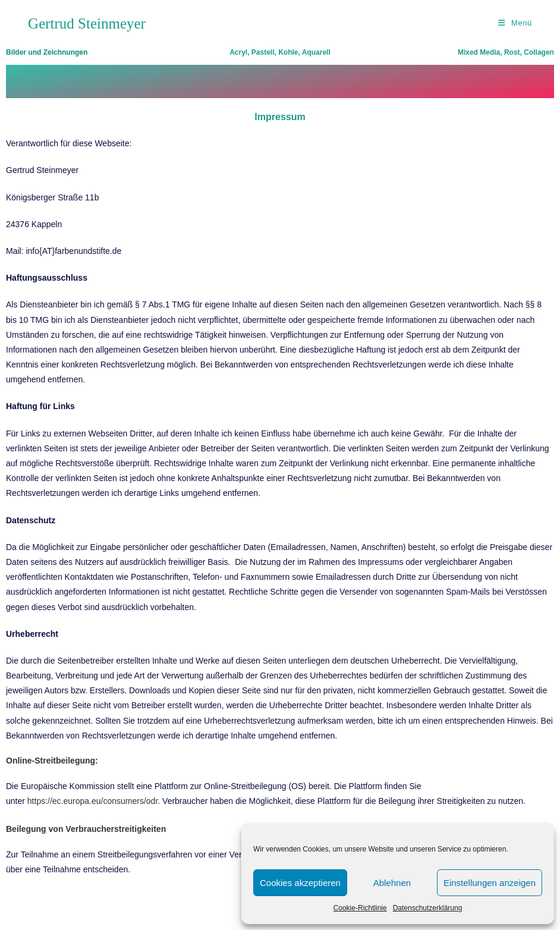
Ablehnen (392, 883)
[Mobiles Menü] (515, 23)
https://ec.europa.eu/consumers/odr (92, 801)
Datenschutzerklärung (428, 908)
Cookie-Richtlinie (360, 908)
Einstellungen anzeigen (490, 883)
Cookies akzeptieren (300, 883)
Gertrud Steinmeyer (87, 23)
